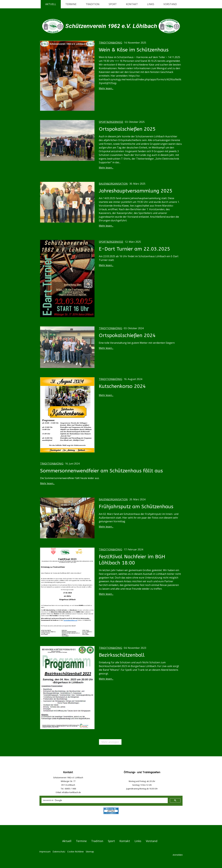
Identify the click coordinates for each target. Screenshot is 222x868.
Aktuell (51, 4)
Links (151, 4)
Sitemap (90, 852)
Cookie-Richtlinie (75, 852)
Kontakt (132, 4)
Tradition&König (110, 43)
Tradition (93, 4)
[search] (104, 800)
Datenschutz (59, 852)
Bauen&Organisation (113, 184)
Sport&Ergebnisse (111, 122)
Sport (113, 4)
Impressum (45, 852)
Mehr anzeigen (110, 742)
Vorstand (170, 4)
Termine (71, 4)
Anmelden (178, 855)
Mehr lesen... (106, 88)
